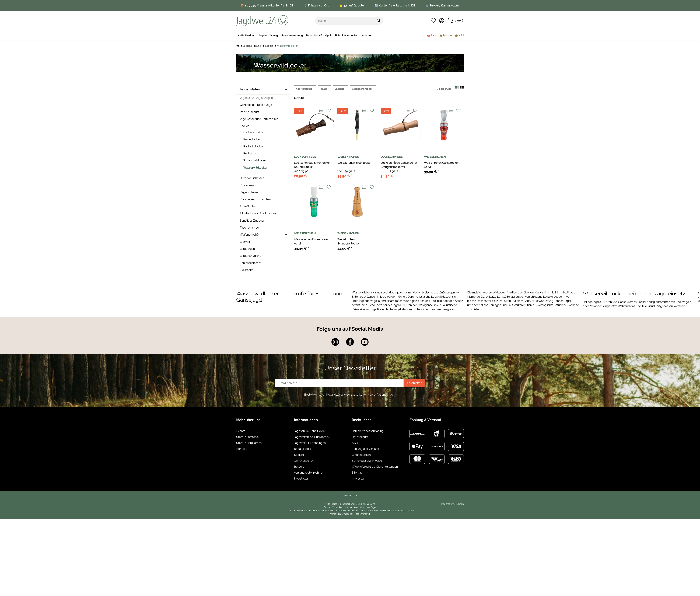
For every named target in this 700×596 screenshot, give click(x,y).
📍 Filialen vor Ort (316, 6)
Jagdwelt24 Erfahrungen (310, 443)
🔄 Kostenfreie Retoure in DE (395, 6)
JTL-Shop (459, 504)
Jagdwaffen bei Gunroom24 (312, 437)
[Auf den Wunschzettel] (329, 111)
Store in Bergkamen (249, 443)
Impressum (359, 479)
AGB (355, 443)
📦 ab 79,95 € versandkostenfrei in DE (267, 6)
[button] (442, 21)
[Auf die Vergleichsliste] (321, 111)
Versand (371, 504)
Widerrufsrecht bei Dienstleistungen (375, 467)
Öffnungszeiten (304, 461)
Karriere (299, 455)
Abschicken (414, 383)
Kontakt (241, 449)
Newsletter (301, 479)
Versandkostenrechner (308, 473)
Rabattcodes (302, 449)
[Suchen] (345, 21)
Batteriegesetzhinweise (367, 461)
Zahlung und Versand (365, 449)
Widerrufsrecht (361, 455)
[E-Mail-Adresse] (339, 383)
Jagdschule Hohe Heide (309, 431)
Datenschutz (360, 437)
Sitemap (357, 473)
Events (241, 431)
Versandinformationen (342, 514)
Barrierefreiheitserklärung (368, 431)
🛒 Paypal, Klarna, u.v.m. (442, 6)
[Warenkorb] (456, 21)
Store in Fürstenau (248, 437)
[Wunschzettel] (433, 21)
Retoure (299, 467)
